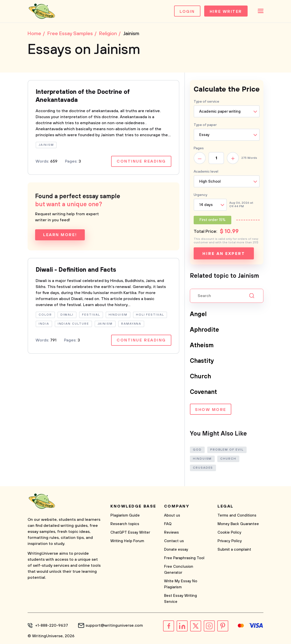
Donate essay (176, 550)
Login (187, 12)
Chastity (202, 361)
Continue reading (141, 161)
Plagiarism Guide (125, 515)
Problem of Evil (227, 450)
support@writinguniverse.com (114, 625)
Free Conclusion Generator (179, 570)
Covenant (203, 392)
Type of (205, 125)
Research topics (125, 524)
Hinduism (202, 459)
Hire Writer (226, 12)
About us (172, 515)
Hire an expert (224, 254)
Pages (199, 148)
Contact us (174, 541)
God (197, 450)
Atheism (202, 345)
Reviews (171, 532)
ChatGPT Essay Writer (130, 532)
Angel (198, 314)
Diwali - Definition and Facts (76, 270)
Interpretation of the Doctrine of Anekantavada (83, 96)
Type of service (206, 102)
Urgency (200, 195)
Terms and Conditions (237, 515)
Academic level (206, 172)
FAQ (168, 524)
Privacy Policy (230, 541)
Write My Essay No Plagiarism (181, 584)
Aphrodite (204, 330)
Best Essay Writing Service (180, 599)
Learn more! (60, 235)
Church (200, 377)
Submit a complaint (234, 550)
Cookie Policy (229, 532)
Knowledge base (133, 506)
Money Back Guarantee (238, 524)
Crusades (203, 468)
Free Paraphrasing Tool (184, 558)
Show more (211, 410)
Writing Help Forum (127, 541)
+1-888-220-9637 (52, 625)
